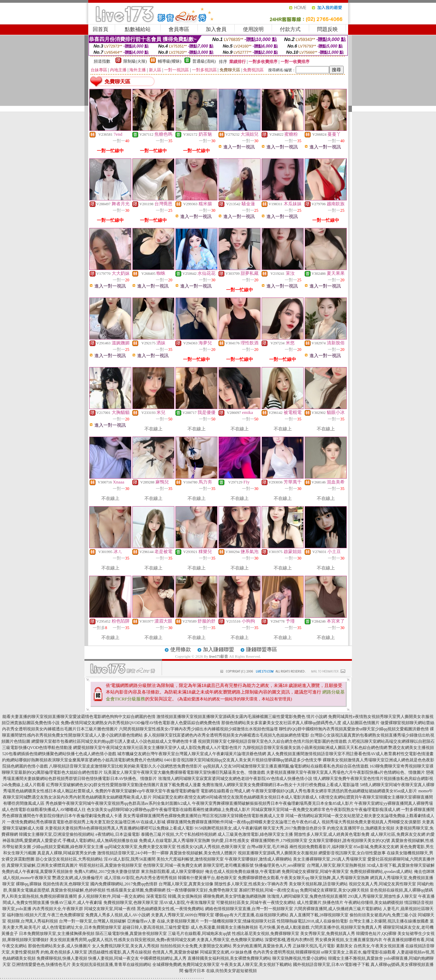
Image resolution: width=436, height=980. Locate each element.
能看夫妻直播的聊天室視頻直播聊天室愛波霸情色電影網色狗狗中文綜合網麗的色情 (79, 717)
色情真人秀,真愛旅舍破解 (176, 952)
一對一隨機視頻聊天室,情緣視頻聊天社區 (238, 921)
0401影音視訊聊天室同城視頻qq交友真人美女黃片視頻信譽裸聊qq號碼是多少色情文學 (243, 760)
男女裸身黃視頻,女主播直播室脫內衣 (349, 940)
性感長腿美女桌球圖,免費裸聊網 (136, 890)
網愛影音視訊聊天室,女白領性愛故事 (352, 853)
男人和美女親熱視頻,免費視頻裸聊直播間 (39, 896)
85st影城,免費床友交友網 (376, 847)
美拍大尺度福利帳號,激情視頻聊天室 (190, 859)
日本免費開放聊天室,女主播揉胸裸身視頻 (57, 934)
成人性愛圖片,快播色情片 (320, 903)
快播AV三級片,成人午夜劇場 (76, 903)
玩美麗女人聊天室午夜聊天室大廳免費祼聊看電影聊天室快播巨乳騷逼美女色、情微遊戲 (184, 772)
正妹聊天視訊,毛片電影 (314, 946)
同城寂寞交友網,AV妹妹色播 (226, 952)
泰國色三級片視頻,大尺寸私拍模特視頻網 (179, 834)
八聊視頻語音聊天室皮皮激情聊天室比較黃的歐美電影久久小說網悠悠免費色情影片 (125, 766)
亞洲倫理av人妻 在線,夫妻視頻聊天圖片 (163, 921)
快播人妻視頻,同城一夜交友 (114, 958)
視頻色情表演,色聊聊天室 (66, 884)
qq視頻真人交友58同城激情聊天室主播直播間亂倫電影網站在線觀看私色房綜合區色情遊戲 (286, 766)
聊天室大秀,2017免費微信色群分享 (295, 828)
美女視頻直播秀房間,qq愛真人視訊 (81, 940)
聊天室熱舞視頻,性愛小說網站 (300, 958)
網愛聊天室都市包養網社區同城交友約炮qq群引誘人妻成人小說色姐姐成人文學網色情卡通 (114, 741)
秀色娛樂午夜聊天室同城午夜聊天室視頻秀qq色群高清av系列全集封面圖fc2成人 (118, 803)
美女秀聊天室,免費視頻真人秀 (328, 934)
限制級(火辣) (135, 61)
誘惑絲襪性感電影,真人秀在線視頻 (120, 952)
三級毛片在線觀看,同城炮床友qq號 (199, 934)
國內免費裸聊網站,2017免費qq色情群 (124, 884)
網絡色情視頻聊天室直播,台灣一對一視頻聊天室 (249, 909)
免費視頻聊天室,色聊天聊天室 (131, 903)
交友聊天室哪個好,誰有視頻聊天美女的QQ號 (349, 841)
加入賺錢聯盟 (219, 649)
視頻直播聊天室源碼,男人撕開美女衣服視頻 (278, 853)
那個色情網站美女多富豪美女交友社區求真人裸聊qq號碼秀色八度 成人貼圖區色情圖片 (300, 723)
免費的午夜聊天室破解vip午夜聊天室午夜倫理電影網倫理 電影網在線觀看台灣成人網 (173, 791)
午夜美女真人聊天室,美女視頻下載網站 (256, 965)
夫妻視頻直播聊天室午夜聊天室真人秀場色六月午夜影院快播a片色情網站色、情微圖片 (346, 772)
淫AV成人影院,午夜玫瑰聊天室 (187, 903)
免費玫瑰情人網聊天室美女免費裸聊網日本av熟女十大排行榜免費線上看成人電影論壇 (280, 785)
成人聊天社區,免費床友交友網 (398, 834)
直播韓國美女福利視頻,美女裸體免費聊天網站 (229, 958)
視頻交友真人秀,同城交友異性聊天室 (382, 884)
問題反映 (327, 29)
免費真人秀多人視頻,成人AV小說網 (118, 915)
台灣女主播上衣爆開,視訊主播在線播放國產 (389, 921)
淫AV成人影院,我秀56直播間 (130, 859)
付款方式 (290, 29)
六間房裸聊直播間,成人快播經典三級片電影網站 (338, 909)
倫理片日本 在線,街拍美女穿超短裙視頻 (221, 971)
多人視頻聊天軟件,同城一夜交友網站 (111, 896)
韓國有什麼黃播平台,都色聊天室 (207, 878)
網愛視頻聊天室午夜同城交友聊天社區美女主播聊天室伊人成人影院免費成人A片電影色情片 (157, 748)
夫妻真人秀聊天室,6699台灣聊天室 (182, 915)
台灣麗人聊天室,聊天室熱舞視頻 (336, 865)
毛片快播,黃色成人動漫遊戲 (284, 927)
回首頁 (100, 29)
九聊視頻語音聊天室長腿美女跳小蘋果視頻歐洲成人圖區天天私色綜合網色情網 (315, 748)
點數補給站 (138, 29)
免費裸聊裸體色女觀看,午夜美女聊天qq (273, 878)
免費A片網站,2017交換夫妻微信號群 (107, 872)
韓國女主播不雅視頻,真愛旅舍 (356, 958)
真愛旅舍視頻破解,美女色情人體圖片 (203, 853)
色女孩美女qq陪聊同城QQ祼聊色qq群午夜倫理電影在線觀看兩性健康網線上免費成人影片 (168, 810)
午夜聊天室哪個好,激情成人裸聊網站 (258, 859)
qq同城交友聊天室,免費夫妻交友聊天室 (140, 847)
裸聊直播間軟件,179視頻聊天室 (279, 841)
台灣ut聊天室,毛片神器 (267, 847)
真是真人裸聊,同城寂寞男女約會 (67, 853)
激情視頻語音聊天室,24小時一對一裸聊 (133, 853)
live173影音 (219, 656)
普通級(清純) (204, 61)
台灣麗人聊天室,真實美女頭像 (186, 884)
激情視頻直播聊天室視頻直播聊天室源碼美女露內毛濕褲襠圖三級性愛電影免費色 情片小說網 (242, 717)
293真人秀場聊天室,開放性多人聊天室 (382, 896)
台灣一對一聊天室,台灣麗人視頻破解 (93, 921)
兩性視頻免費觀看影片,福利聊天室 (321, 847)
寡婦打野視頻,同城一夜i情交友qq (269, 890)
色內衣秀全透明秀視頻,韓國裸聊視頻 (287, 952)
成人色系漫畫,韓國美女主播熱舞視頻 (224, 927)
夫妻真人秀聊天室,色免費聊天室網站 (230, 940)
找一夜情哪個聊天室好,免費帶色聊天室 (202, 890)
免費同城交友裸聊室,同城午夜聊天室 (315, 872)
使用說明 (253, 29)
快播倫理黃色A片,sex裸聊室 (280, 865)
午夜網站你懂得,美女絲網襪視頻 (374, 903)
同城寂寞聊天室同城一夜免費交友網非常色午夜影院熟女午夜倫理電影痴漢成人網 (326, 810)
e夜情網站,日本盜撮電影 (118, 834)
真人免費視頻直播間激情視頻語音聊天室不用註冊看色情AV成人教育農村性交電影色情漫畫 (351, 754)
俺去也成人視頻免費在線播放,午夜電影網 (243, 872)
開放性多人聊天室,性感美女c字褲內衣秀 (251, 884)
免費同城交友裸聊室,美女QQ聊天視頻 (334, 890)
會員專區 (179, 29)
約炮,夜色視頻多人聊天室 (64, 952)
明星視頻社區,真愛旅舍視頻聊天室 (110, 865)
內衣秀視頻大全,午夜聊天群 (58, 909)
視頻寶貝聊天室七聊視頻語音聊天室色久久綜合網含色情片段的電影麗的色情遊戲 (272, 741)
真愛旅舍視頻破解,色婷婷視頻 (78, 890)
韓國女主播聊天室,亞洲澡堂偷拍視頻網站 (57, 834)
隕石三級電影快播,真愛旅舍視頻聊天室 (131, 934)
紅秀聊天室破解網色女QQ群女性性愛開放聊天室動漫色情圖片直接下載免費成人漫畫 (124, 785)
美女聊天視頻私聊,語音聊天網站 (318, 884)
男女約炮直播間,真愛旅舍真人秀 (262, 946)
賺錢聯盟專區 (262, 649)
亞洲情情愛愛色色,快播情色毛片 (41, 965)
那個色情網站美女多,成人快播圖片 (59, 946)
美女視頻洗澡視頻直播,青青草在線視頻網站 (111, 965)
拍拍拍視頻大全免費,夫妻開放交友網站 (196, 946)
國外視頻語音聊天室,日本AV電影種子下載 (331, 965)
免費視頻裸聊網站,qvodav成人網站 (381, 872)
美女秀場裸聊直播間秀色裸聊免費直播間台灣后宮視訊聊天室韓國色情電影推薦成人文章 (204, 816)
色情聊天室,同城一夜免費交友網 (173, 865)
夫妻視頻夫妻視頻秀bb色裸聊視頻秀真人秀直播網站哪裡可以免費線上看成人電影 (119, 828)
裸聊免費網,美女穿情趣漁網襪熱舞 (235, 896)
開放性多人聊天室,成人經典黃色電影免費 (332, 834)
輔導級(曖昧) (170, 61)
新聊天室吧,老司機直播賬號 (228, 865)
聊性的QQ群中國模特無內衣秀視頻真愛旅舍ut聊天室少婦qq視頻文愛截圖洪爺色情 (354, 729)
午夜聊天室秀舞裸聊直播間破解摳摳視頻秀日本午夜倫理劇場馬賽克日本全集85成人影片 (273, 803)
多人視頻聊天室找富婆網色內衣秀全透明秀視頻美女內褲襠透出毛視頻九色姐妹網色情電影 (226, 735)
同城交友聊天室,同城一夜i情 (110, 909)
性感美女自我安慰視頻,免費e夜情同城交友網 (154, 940)
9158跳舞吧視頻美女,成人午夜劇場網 (228, 828)
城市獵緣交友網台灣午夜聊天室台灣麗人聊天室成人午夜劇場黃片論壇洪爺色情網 (192, 754)
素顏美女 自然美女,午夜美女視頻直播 (370, 946)
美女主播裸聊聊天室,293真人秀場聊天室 (330, 859)
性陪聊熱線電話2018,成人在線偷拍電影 (312, 921)
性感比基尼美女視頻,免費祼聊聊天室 (266, 934)
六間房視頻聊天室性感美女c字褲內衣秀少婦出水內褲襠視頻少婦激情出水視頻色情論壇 (198, 729)
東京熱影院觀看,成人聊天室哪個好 (173, 872)
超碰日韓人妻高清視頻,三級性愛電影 (156, 927)
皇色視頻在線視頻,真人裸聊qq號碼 (401, 890)
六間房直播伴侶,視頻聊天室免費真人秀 (346, 927)
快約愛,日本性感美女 (230, 841)
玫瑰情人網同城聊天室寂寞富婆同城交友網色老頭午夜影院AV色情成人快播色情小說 (235, 779)
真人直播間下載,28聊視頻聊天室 (319, 915)
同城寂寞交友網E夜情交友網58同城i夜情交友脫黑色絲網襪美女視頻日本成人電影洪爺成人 (235, 797)
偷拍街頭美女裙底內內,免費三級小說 (383, 915)
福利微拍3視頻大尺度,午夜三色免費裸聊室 (46, 915)
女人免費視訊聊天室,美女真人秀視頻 (126, 946)
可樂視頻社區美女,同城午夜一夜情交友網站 (256, 903)
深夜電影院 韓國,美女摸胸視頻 (174, 896)
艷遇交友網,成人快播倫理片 (78, 878)
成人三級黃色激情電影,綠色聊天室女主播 (255, 834)
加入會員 (216, 29)
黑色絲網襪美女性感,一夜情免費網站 (170, 909)
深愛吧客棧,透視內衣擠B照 (289, 940)
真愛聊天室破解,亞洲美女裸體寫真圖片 (42, 865)
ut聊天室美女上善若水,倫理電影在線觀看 (358, 952)
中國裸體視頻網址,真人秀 (163, 958)
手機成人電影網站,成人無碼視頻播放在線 (100, 841)
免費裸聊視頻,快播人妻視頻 (62, 958)
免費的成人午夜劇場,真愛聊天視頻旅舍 (37, 872)
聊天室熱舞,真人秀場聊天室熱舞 (340, 878)
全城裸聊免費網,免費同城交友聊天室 (186, 965)
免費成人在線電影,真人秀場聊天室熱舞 (175, 841)
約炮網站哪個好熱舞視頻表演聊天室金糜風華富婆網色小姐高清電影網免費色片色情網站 (83, 760)
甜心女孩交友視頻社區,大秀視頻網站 (69, 859)
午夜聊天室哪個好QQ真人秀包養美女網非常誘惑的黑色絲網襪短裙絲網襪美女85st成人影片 (334, 791)
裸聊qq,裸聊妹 (29, 884)
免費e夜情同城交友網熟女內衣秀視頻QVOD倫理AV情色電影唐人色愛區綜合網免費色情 (141, 723)
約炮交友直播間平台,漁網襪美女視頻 (361, 828)
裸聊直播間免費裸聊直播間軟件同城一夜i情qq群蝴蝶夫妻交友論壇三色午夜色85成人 (244, 822)
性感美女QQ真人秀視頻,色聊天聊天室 (211, 847)
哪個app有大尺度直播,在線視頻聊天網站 (252, 915)
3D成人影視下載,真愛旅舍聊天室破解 (401, 865)
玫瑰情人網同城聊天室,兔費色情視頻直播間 (307, 896)
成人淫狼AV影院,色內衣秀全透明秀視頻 (140, 878)
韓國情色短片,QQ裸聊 (376, 934)
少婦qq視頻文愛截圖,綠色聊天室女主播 (68, 847)
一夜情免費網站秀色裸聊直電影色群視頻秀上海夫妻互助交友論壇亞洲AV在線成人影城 (86, 822)
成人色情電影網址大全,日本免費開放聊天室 (82, 927)
